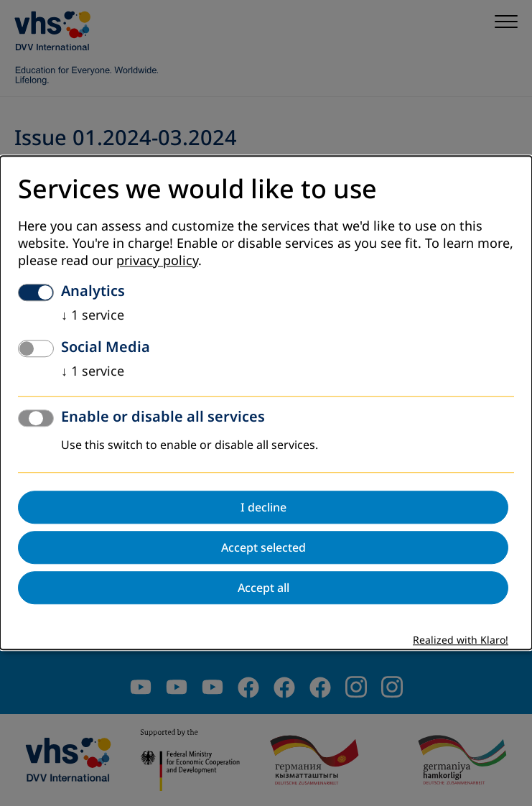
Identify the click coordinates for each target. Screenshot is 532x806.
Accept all (263, 588)
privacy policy (157, 261)
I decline (263, 508)
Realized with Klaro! (461, 641)
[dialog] (266, 403)
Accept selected (263, 548)
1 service (93, 316)
